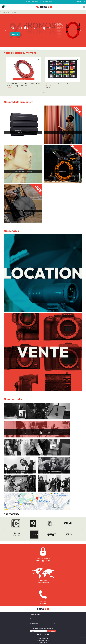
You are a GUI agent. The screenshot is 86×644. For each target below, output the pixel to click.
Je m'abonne (52, 631)
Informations (34, 624)
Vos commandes (35, 614)
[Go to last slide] (6, 30)
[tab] (42, 46)
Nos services (34, 619)
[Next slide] (80, 30)
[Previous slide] (4, 529)
